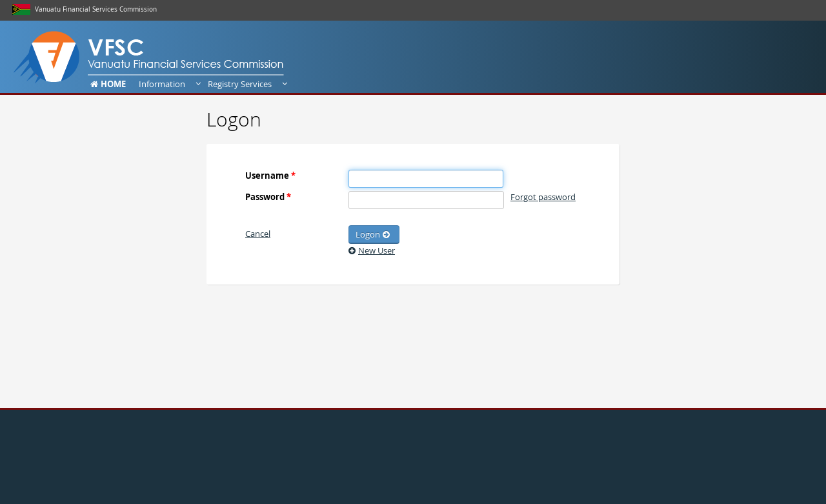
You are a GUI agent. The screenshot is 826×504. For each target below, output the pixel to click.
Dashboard (39, 56)
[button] (258, 234)
